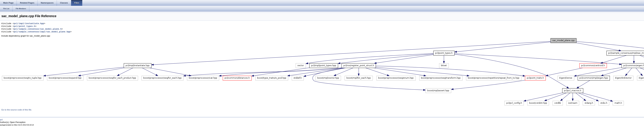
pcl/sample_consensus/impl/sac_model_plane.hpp (42, 32)
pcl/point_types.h (25, 26)
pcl (1, 120)
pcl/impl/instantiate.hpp (29, 24)
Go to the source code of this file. (17, 110)
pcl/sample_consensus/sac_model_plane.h (38, 29)
